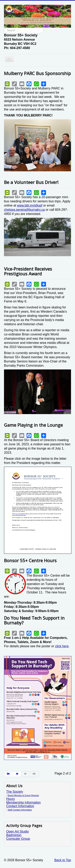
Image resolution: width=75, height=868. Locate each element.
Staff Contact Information (20, 810)
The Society (15, 792)
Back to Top (63, 860)
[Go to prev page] (17, 774)
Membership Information (23, 802)
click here (62, 646)
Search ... (4, 28)
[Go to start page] (8, 774)
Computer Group (18, 839)
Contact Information (20, 806)
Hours (10, 799)
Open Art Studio (17, 831)
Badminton (14, 835)
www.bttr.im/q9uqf (30, 205)
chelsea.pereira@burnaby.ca (24, 210)
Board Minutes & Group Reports (23, 795)
